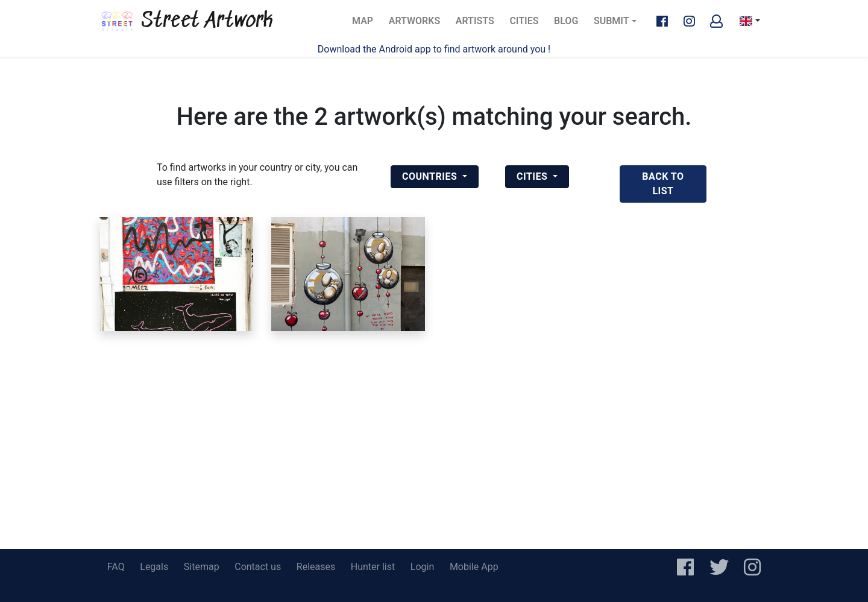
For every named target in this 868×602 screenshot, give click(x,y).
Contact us (258, 567)
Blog (570, 24)
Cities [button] (533, 176)
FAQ (116, 567)
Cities (527, 24)
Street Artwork (186, 21)
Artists (479, 24)
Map (366, 24)
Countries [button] (431, 176)
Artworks (414, 24)
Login (422, 567)
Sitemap (202, 567)
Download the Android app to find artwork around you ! (434, 49)
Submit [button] (612, 21)
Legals (154, 567)
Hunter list (373, 567)
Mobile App (474, 567)
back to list (663, 184)
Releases (316, 567)
